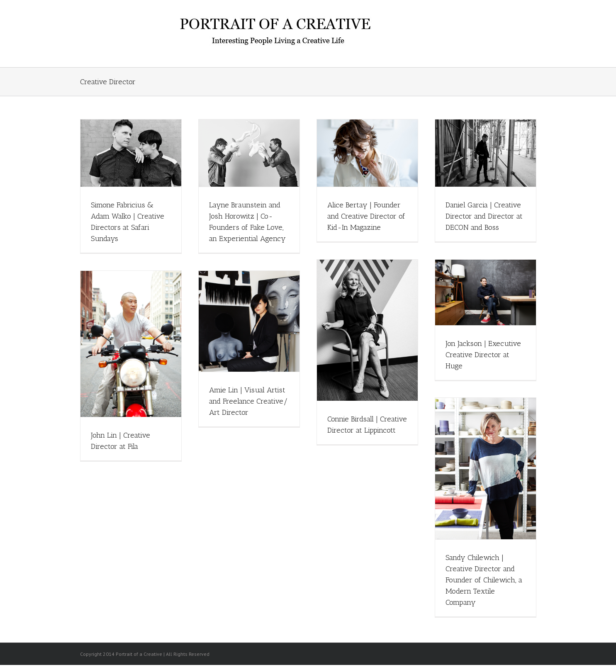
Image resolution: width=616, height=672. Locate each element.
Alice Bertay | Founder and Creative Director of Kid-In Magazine (366, 216)
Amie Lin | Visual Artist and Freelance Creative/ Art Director (248, 401)
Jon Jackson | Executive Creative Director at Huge (483, 355)
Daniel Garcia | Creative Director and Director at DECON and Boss (484, 216)
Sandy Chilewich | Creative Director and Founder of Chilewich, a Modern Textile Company (484, 580)
